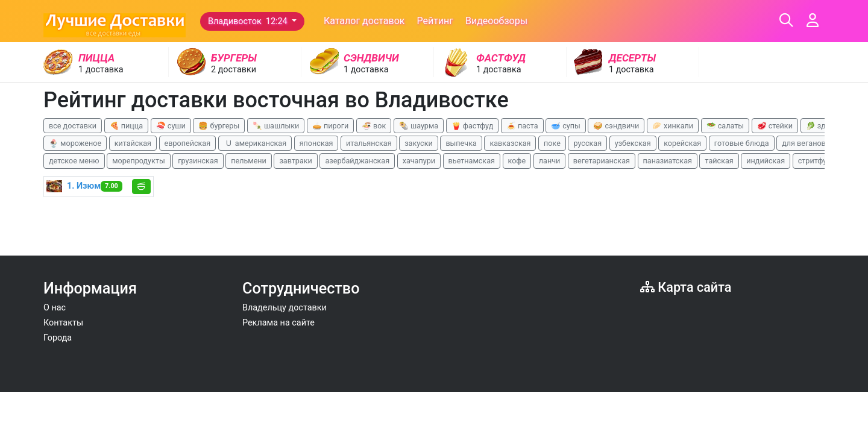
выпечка (461, 143)
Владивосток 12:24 (249, 21)
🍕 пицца (126, 126)
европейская (188, 143)
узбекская (633, 143)
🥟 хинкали (673, 126)
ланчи (550, 161)
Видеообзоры (496, 21)
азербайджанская (357, 161)
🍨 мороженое (75, 143)
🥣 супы (566, 126)
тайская (719, 161)
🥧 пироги (330, 126)
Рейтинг (435, 21)
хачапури (419, 161)
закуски (419, 143)
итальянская (369, 143)
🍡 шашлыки (276, 126)
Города (58, 338)
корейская (682, 143)
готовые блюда (742, 143)
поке (552, 143)
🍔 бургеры (219, 126)
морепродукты (139, 161)
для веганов (804, 143)
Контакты (63, 323)
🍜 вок (374, 126)
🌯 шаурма (419, 126)
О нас (55, 308)
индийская (766, 161)
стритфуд (815, 161)
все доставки (73, 126)
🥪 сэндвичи (616, 126)
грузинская (198, 161)
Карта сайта (686, 287)
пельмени (249, 161)
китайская (133, 143)
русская (587, 143)
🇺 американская (255, 143)
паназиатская (668, 161)
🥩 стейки (775, 126)
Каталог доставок (364, 21)
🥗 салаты (725, 126)
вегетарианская (602, 161)
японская (316, 143)
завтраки (295, 161)
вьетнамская (472, 161)
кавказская (510, 143)
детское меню (74, 161)
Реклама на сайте (278, 323)
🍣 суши (171, 126)
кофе (517, 161)
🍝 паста (522, 126)
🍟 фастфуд (473, 126)
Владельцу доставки (285, 308)
